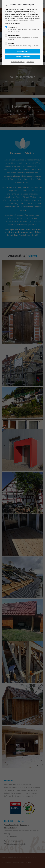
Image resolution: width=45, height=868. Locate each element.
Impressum (30, 62)
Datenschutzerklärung (18, 62)
